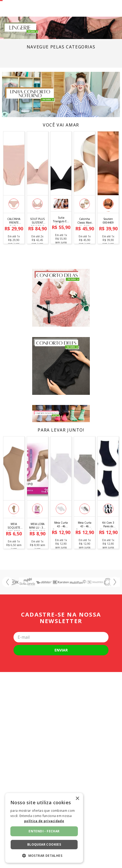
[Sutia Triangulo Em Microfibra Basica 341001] (61, 228)
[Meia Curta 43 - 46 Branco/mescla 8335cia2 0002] (84, 533)
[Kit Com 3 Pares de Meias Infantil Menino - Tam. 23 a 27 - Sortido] (108, 533)
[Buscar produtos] (30, 12)
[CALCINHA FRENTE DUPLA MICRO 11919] (14, 228)
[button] (14, 246)
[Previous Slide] (7, 624)
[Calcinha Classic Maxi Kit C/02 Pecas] (84, 228)
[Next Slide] (115, 624)
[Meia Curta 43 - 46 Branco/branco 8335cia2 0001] (61, 533)
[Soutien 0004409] (108, 228)
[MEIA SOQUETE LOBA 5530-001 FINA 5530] (14, 533)
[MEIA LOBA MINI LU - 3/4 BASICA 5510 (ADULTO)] (38, 533)
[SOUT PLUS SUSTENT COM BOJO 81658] (38, 228)
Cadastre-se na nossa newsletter (61, 660)
